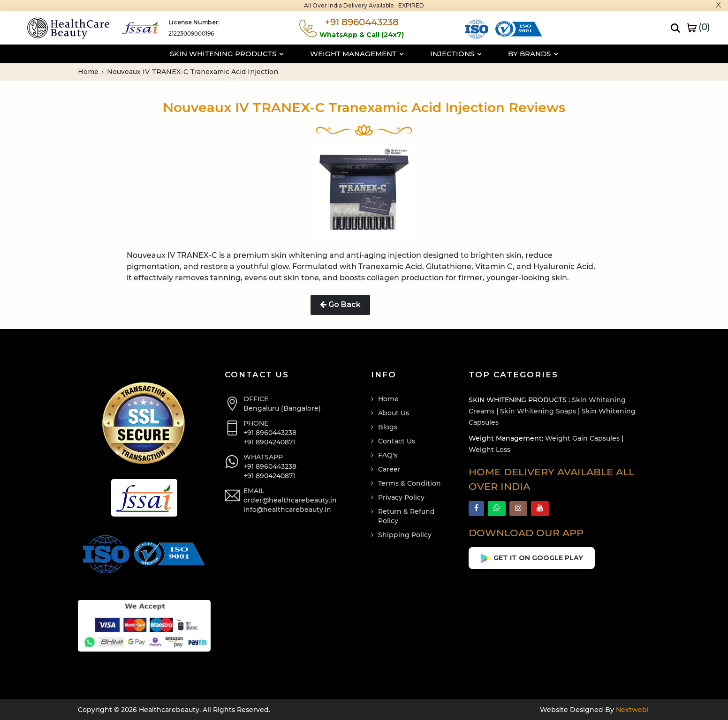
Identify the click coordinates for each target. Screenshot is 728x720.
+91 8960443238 (270, 433)
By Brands (533, 54)
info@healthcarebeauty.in (287, 510)
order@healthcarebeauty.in (290, 500)
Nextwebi (631, 710)
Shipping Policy (405, 535)
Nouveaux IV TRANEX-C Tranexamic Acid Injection (193, 72)
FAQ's (388, 455)
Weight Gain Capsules (582, 438)
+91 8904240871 (269, 442)
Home (91, 72)
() (698, 27)
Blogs (388, 427)
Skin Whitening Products (227, 54)
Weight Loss (489, 450)
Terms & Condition (409, 483)
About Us (394, 413)
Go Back (340, 304)
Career (389, 469)
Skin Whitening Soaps (538, 411)
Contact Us (397, 441)
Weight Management (357, 54)
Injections (456, 54)
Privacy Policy (401, 497)
